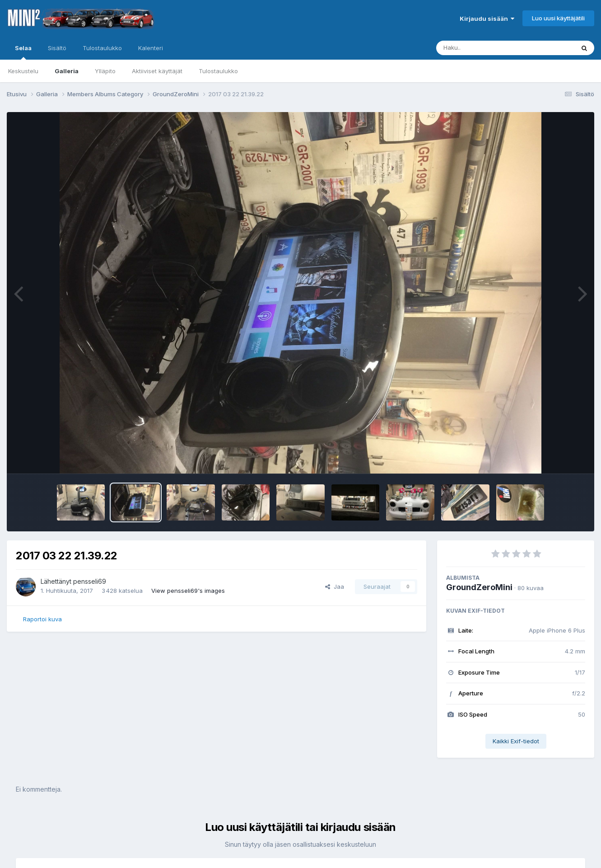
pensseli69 (90, 581)
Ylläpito (105, 71)
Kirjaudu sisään (487, 19)
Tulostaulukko (218, 71)
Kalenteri (151, 48)
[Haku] (489, 48)
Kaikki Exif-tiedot (516, 741)
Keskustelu (23, 71)
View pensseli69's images (188, 591)
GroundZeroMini (479, 587)
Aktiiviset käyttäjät (157, 71)
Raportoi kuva (42, 619)
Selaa (23, 52)
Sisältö (57, 48)
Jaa (335, 586)
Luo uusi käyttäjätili (558, 18)
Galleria (67, 71)
